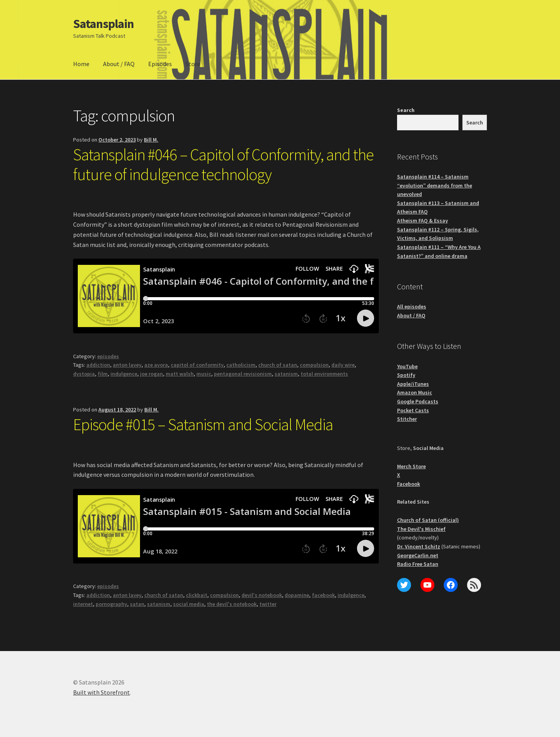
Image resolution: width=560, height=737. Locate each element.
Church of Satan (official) (428, 520)
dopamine (297, 595)
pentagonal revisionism (243, 374)
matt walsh (180, 374)
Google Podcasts (418, 401)
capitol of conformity (197, 365)
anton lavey (127, 365)
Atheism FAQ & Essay (423, 221)
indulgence (124, 374)
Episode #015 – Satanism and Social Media (203, 424)
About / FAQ (119, 64)
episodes (108, 356)
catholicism (241, 365)
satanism (286, 374)
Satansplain (103, 24)
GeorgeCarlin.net (418, 555)
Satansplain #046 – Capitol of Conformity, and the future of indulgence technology (223, 164)
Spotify (406, 375)
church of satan (278, 365)
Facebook (409, 484)
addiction (98, 365)
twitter (268, 604)
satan (137, 604)
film (103, 374)
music (204, 374)
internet (83, 604)
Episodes (160, 64)
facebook (323, 595)
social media (189, 604)
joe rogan (151, 374)
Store (193, 64)
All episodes (412, 306)
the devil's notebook (232, 604)
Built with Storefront (101, 692)
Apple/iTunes (413, 384)
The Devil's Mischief (421, 529)
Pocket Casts (413, 410)
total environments (324, 374)
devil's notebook (262, 595)
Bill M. (151, 140)
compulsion (314, 365)
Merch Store (411, 466)
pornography (111, 604)
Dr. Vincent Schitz (419, 546)
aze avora (156, 365)
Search (406, 110)
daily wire (343, 365)
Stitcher (407, 419)
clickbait (197, 595)
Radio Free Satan (418, 564)
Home (81, 64)
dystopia (84, 374)
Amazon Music (415, 392)
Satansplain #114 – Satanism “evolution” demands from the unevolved (435, 185)
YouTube (407, 366)
